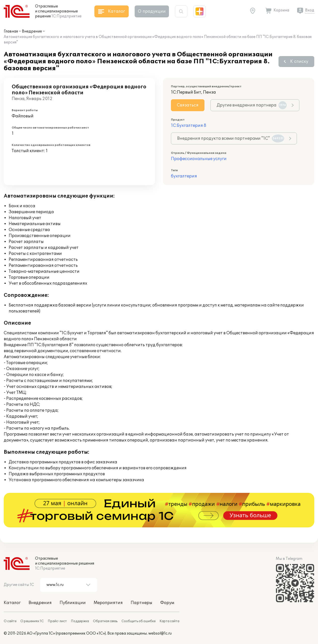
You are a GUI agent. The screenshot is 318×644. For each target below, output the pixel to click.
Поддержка (80, 621)
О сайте (10, 621)
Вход (310, 10)
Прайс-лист (57, 621)
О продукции (152, 11)
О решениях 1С (32, 621)
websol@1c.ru (160, 633)
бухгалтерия (184, 176)
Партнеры (141, 603)
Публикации (73, 603)
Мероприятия (108, 603)
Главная (11, 31)
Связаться (188, 105)
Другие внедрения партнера (252, 105)
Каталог (12, 603)
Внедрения (32, 31)
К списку (299, 62)
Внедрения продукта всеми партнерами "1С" (231, 138)
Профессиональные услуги (199, 159)
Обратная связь (105, 621)
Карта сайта (169, 621)
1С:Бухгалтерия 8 (189, 126)
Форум (167, 603)
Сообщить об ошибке (139, 621)
